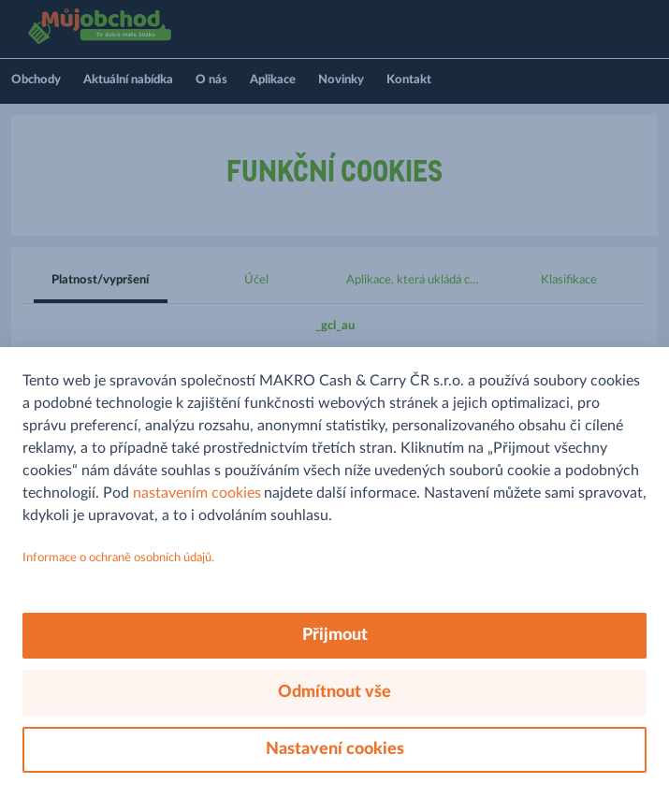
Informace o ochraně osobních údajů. (118, 558)
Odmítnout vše (334, 692)
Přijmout (335, 635)
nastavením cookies (197, 493)
